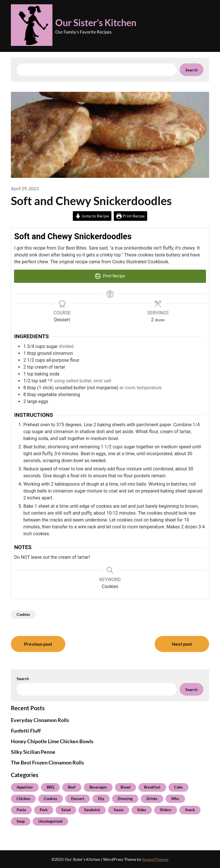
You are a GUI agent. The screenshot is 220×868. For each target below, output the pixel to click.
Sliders (166, 810)
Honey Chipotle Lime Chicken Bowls (52, 741)
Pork (44, 810)
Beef (72, 787)
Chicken (23, 799)
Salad (66, 810)
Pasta (21, 810)
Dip (101, 799)
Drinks (152, 799)
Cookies (23, 614)
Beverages (98, 787)
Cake (178, 787)
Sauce (119, 810)
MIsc (175, 799)
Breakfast (152, 787)
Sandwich (92, 810)
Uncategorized (50, 821)
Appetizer (25, 787)
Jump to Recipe (92, 216)
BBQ (50, 787)
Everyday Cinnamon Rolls (40, 720)
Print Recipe (130, 216)
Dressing (125, 799)
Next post (182, 644)
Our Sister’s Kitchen (96, 23)
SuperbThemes (155, 859)
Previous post (38, 644)
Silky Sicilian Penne (33, 752)
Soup (21, 821)
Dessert (78, 799)
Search (191, 70)
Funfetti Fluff (26, 731)
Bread (125, 787)
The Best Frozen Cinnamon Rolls (47, 762)
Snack (190, 810)
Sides (142, 810)
